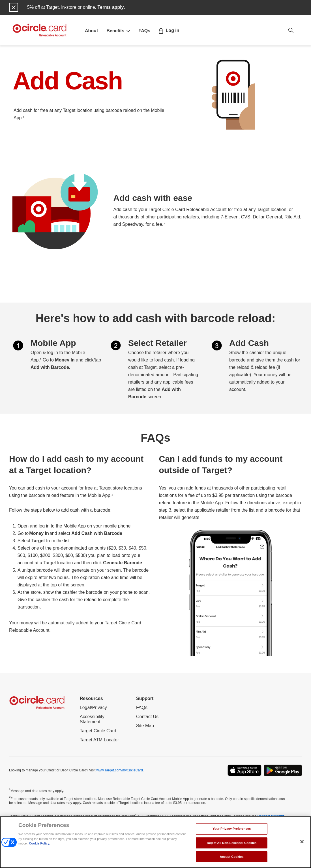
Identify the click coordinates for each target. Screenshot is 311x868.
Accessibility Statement (97, 719)
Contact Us (147, 717)
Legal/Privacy (93, 708)
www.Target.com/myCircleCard (120, 770)
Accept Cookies (232, 857)
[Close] (302, 842)
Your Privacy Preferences (232, 829)
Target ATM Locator (99, 740)
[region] (155, 842)
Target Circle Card (98, 731)
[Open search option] (291, 30)
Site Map (145, 726)
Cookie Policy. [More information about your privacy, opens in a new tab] (39, 843)
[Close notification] (14, 7)
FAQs (144, 31)
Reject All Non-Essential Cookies (232, 843)
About (91, 31)
